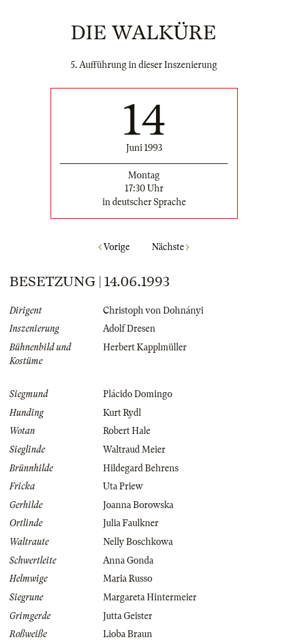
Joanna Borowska (138, 505)
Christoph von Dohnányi (153, 310)
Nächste (170, 247)
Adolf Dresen (129, 329)
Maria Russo (128, 579)
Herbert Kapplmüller (145, 347)
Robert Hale (127, 431)
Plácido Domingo (138, 394)
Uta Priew (123, 486)
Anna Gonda (128, 560)
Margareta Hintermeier (150, 597)
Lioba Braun (128, 634)
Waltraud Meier (134, 449)
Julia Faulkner (131, 523)
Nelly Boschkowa (138, 542)
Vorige (114, 247)
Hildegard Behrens (141, 468)
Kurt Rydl (122, 413)
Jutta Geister (128, 616)
